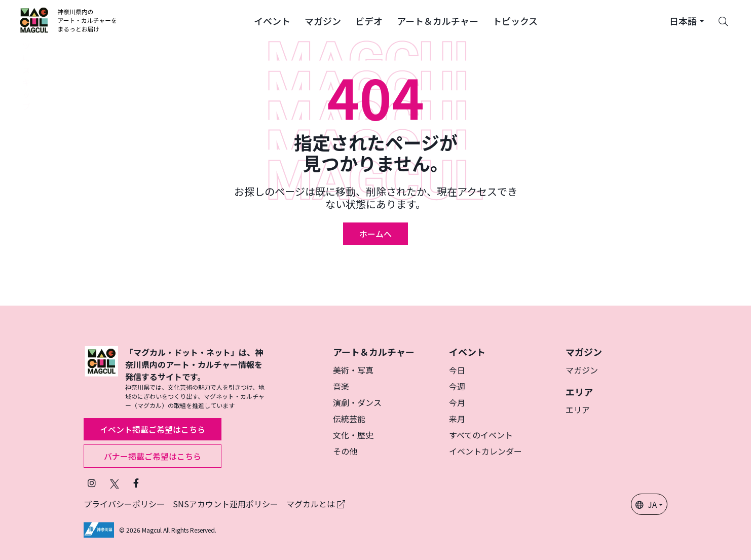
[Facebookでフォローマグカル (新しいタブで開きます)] (136, 483)
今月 (457, 402)
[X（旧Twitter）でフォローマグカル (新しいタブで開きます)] (115, 483)
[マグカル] (101, 378)
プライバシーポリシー (124, 504)
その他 (345, 451)
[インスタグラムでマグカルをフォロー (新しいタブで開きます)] (92, 483)
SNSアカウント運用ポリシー (226, 504)
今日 (457, 370)
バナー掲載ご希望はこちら (153, 456)
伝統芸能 (349, 419)
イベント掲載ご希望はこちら (153, 429)
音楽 (341, 386)
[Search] (723, 20)
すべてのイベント (481, 435)
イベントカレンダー (485, 451)
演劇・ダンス (357, 402)
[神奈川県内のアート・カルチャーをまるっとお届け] (69, 20)
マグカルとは (316, 504)
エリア (578, 409)
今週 (457, 386)
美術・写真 (353, 370)
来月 (457, 419)
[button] (272, 20)
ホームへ (375, 234)
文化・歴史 (353, 435)
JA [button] (646, 504)
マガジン (582, 370)
